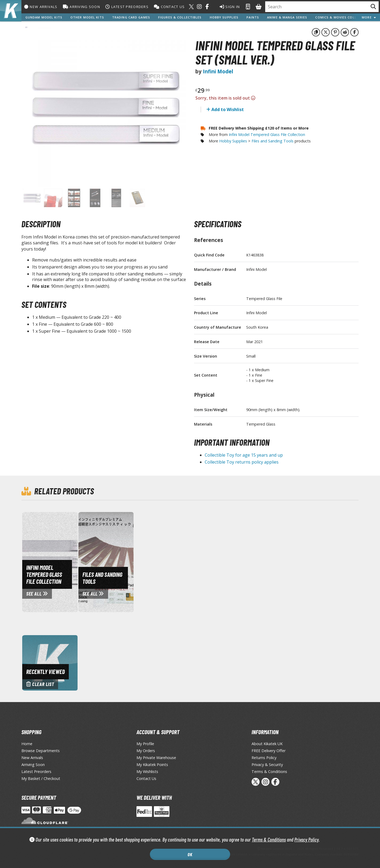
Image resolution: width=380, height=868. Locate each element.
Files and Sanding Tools (273, 141)
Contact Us (169, 7)
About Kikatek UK (267, 744)
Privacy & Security (267, 765)
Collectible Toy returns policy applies (242, 462)
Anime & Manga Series (287, 17)
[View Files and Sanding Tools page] (128, 562)
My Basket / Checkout (41, 778)
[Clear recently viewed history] (50, 662)
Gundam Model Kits (44, 17)
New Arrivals (41, 7)
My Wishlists (147, 772)
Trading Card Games (131, 17)
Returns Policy (264, 758)
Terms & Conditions (269, 839)
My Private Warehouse (156, 758)
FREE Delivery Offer (269, 751)
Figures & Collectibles (180, 17)
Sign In (229, 7)
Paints (253, 17)
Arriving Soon (81, 7)
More (369, 17)
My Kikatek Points (152, 765)
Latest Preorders (127, 7)
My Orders (146, 751)
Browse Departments (41, 751)
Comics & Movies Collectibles (344, 17)
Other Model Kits (87, 17)
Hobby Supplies (224, 17)
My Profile (145, 744)
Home (27, 744)
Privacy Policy (307, 839)
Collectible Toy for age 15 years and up (244, 455)
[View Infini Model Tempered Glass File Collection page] (72, 562)
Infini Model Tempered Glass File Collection (267, 134)
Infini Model (218, 71)
